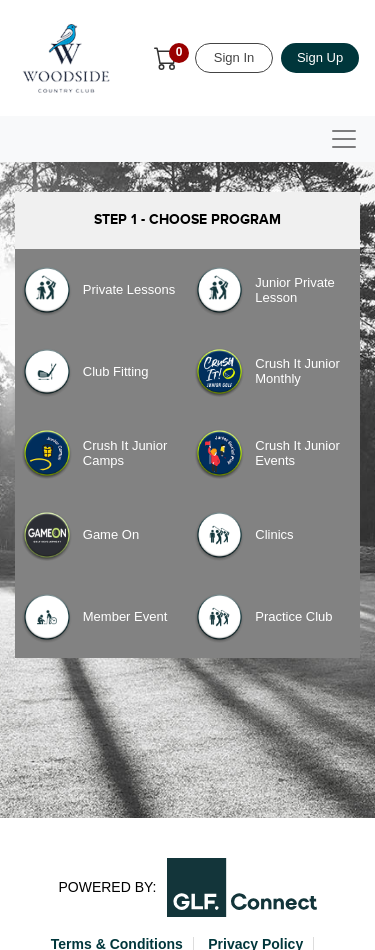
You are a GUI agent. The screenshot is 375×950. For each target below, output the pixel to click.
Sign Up (320, 57)
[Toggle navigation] (344, 139)
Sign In (234, 57)
